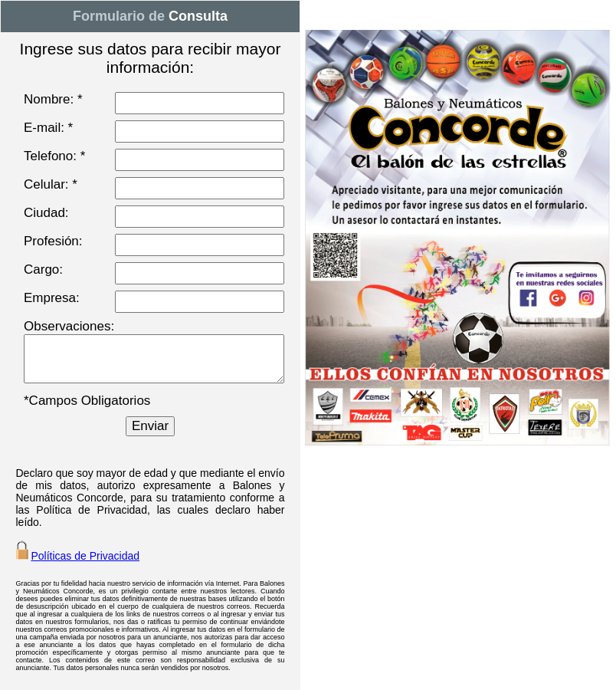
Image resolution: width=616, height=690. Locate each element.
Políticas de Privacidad (85, 556)
